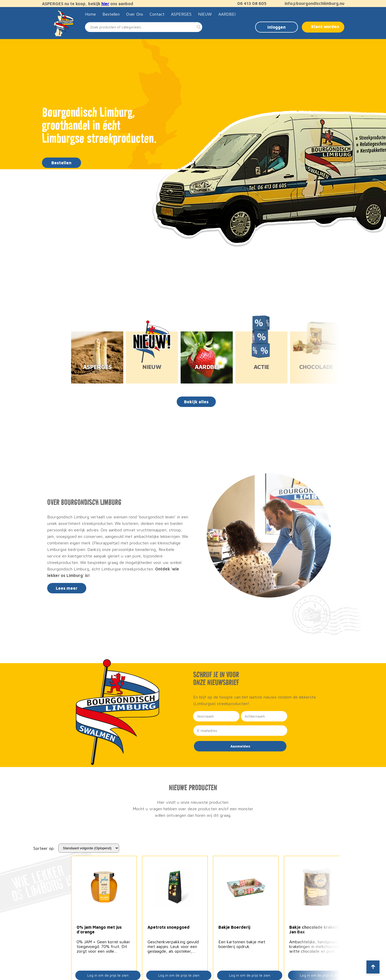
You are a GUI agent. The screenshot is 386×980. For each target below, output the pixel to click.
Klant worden (325, 27)
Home (90, 14)
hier (105, 4)
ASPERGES (181, 14)
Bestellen (111, 14)
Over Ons (135, 14)
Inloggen (277, 27)
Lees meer (67, 588)
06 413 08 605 (249, 4)
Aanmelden (240, 746)
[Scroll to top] (373, 967)
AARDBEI (227, 14)
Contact (157, 14)
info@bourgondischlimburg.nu (312, 4)
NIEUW (205, 14)
